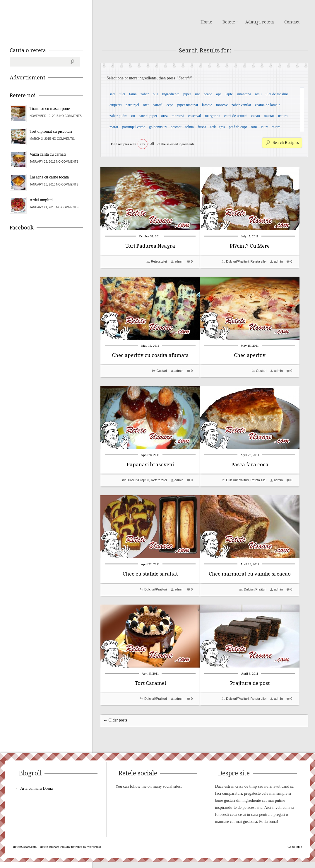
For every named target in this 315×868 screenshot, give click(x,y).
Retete (229, 22)
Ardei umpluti (41, 200)
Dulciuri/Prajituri (246, 261)
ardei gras (217, 127)
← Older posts (115, 726)
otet (146, 105)
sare (113, 94)
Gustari (161, 371)
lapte (229, 94)
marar (114, 127)
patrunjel (132, 105)
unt (197, 94)
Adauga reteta (260, 22)
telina (190, 127)
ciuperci (116, 105)
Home (206, 22)
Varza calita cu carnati (48, 154)
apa (219, 94)
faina (133, 94)
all (152, 144)
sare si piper (148, 116)
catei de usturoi (236, 116)
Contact (292, 22)
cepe (170, 105)
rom (254, 127)
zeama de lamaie (268, 105)
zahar (145, 94)
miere (276, 127)
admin (179, 261)
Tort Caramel (150, 683)
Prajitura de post (259, 683)
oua (155, 94)
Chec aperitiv (258, 355)
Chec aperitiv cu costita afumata (150, 355)
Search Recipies (286, 143)
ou (133, 116)
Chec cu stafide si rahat (150, 574)
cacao (256, 116)
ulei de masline (277, 94)
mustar (269, 116)
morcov (222, 105)
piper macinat (188, 105)
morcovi (178, 116)
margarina (213, 116)
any (142, 144)
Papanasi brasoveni (150, 464)
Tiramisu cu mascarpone (50, 109)
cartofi (158, 105)
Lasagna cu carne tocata (49, 177)
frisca (202, 127)
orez (164, 116)
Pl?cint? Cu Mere (258, 246)
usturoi (283, 116)
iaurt (264, 127)
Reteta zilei (159, 261)
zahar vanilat (241, 105)
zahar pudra (118, 116)
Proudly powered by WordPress (81, 852)
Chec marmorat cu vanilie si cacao (258, 574)
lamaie (207, 105)
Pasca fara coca (259, 464)
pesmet (176, 127)
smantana (244, 94)
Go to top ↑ (295, 852)
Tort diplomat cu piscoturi (51, 131)
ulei (122, 94)
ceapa (208, 94)
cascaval (195, 116)
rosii (258, 94)
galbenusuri (158, 127)
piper (187, 94)
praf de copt (238, 127)
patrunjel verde (133, 127)
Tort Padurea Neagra (150, 246)
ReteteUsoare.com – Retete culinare (52, 21)
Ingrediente (171, 94)
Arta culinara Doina (36, 794)
